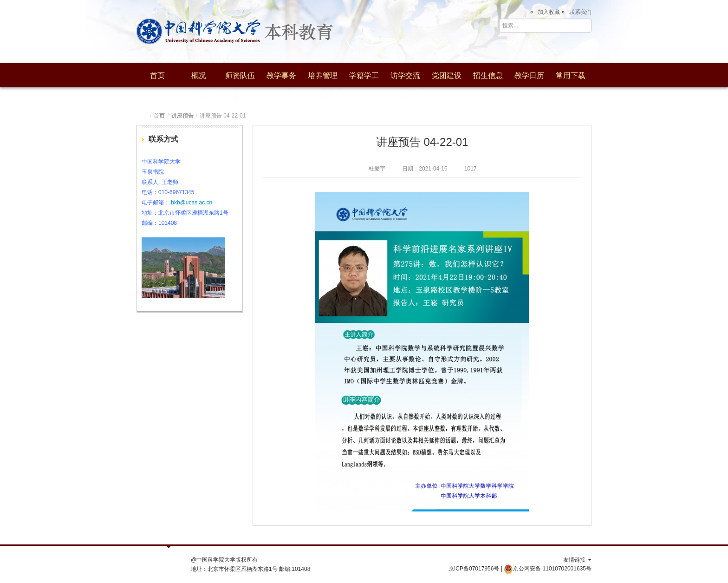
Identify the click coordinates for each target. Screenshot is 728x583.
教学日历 (529, 75)
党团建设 (447, 75)
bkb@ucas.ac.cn (192, 203)
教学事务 (281, 75)
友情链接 (577, 560)
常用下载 (571, 75)
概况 (199, 75)
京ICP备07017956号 (474, 569)
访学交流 (405, 75)
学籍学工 (364, 75)
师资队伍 (240, 75)
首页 (157, 75)
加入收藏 (549, 12)
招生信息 (488, 75)
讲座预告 (182, 116)
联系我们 (580, 12)
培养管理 (323, 75)
